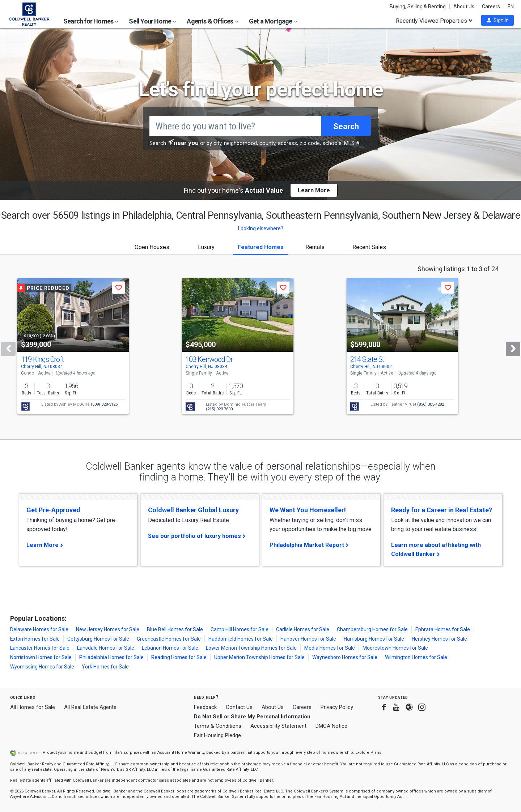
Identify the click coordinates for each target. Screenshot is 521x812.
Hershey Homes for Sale (439, 639)
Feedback (205, 707)
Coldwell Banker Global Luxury (193, 510)
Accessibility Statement (278, 726)
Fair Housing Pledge (217, 735)
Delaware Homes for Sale (39, 629)
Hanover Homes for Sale (308, 639)
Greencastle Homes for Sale (169, 639)
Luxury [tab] (206, 247)
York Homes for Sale (105, 667)
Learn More (43, 545)
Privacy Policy (337, 707)
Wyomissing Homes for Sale (42, 667)
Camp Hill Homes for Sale (240, 629)
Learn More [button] (314, 190)
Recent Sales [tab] (369, 247)
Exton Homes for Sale (35, 639)
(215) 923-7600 (219, 409)
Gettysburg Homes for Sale (98, 639)
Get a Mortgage (273, 21)
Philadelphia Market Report (307, 545)
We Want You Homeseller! (308, 510)
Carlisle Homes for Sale (303, 629)
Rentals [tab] (315, 247)
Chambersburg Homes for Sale (372, 629)
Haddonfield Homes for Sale (241, 639)
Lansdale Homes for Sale (106, 648)
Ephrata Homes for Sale (443, 629)
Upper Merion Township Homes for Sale (259, 657)
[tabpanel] (261, 347)
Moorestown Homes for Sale (395, 648)
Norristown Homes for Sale (41, 657)
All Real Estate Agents (90, 707)
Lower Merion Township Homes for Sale (251, 648)
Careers (491, 7)
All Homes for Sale (33, 707)
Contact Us (239, 707)
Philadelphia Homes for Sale (111, 657)
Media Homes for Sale (330, 648)
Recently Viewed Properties (434, 21)
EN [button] (511, 7)
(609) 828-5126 (104, 404)
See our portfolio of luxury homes (194, 536)
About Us (464, 7)
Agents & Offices (212, 21)
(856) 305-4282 (431, 404)
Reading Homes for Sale (179, 657)
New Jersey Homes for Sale (108, 629)
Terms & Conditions (218, 726)
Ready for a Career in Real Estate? (442, 510)
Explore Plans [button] (368, 753)
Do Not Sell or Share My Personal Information (252, 717)
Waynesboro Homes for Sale (345, 657)
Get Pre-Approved (53, 510)
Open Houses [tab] (152, 247)
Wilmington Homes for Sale (416, 657)
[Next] (513, 349)
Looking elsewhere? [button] (261, 228)
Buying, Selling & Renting (418, 7)
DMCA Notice (331, 726)
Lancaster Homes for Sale (40, 648)
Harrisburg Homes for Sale (374, 639)
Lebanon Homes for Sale (170, 648)
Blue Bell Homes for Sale (175, 629)
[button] (497, 20)
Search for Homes (91, 21)
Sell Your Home (153, 21)
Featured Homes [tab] (261, 247)
